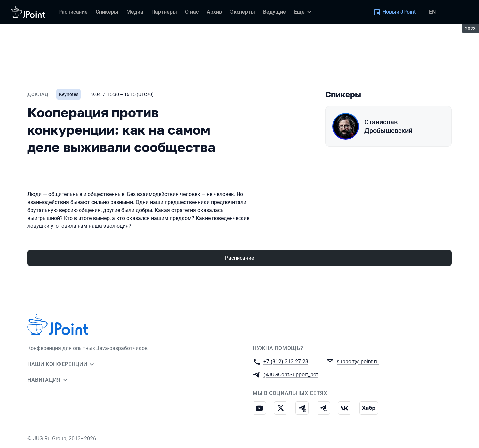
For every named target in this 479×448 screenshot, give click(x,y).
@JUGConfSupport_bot (291, 374)
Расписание (240, 258)
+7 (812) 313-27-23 (286, 361)
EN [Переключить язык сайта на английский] (432, 12)
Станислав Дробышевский (388, 126)
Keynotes (69, 94)
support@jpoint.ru (358, 361)
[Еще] (304, 12)
